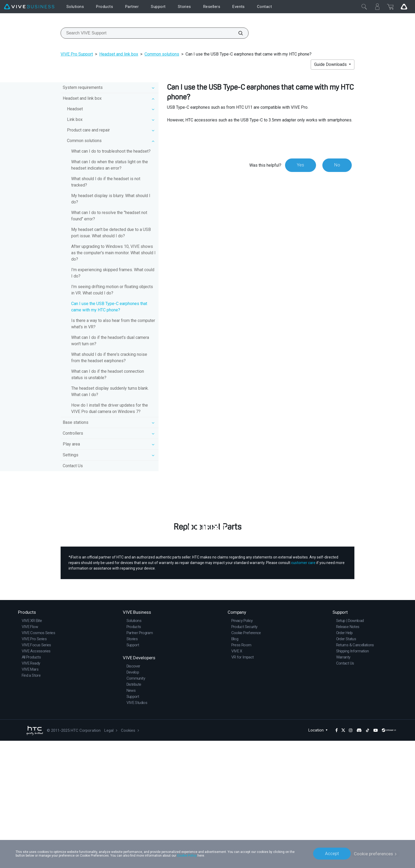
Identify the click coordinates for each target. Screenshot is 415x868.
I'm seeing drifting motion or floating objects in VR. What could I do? (112, 290)
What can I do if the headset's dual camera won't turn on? (110, 341)
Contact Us (73, 466)
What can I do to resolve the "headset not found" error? (109, 216)
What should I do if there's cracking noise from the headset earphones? (109, 358)
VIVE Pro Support (77, 54)
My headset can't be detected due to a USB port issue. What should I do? (111, 233)
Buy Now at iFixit (208, 632)
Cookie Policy (187, 855)
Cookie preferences (374, 853)
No (337, 165)
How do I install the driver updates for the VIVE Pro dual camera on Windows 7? (110, 408)
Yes (300, 165)
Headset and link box (119, 54)
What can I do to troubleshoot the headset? (111, 151)
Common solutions (162, 54)
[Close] (364, 7)
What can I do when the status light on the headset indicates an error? (110, 165)
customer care (303, 690)
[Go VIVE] (404, 7)
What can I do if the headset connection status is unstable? (108, 374)
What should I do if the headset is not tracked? (106, 182)
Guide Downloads (331, 64)
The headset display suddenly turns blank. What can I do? (110, 391)
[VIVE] (29, 7)
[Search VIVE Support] (238, 33)
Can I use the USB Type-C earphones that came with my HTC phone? (109, 307)
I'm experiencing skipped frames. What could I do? (113, 273)
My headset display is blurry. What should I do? (111, 199)
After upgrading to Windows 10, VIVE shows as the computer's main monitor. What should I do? (113, 253)
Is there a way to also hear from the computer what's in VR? (113, 324)
